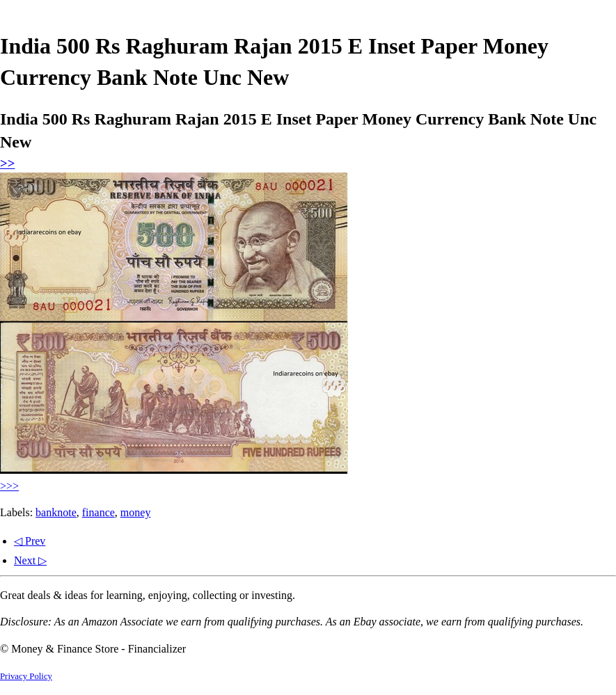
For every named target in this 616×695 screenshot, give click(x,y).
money (136, 512)
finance (98, 512)
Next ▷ (30, 560)
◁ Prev (30, 541)
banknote (56, 512)
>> (7, 163)
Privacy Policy (26, 676)
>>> (9, 486)
